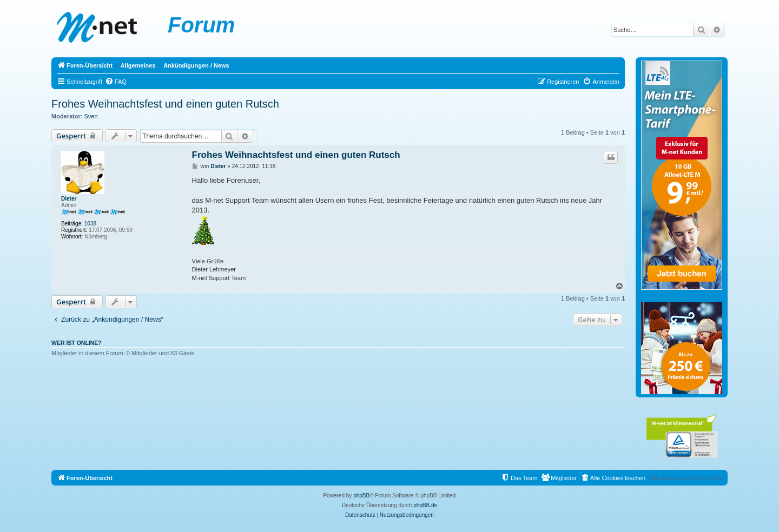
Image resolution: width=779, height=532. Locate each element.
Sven (91, 116)
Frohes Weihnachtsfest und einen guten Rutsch (165, 104)
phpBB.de (425, 505)
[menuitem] (116, 82)
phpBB (361, 496)
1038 (90, 224)
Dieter (69, 199)
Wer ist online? (77, 343)
